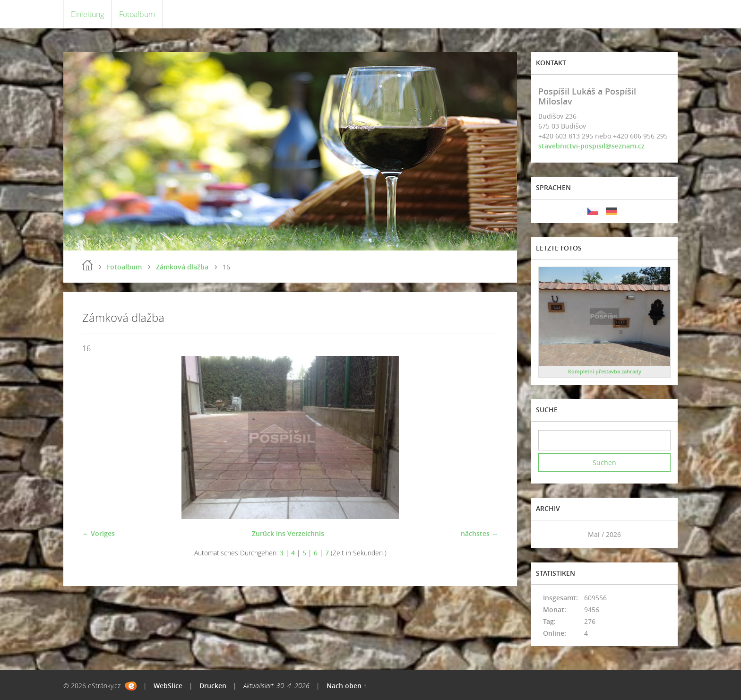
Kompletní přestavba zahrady (605, 371)
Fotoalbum (137, 14)
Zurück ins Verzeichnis (288, 533)
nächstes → (479, 533)
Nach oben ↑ (347, 686)
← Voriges (99, 533)
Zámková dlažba (182, 267)
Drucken (213, 686)
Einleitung (87, 14)
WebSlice (168, 686)
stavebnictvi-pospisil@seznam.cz (591, 146)
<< (549, 534)
